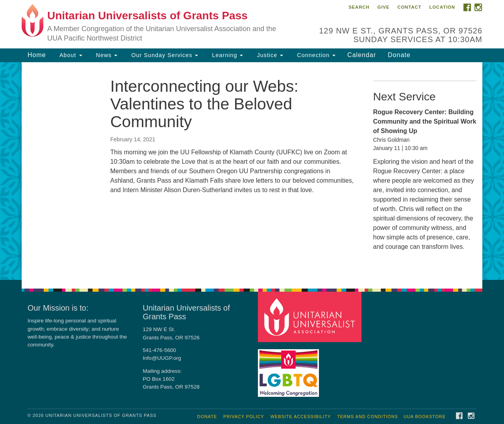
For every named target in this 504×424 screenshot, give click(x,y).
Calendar (362, 55)
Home (37, 55)
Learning (226, 55)
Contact (409, 7)
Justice (269, 55)
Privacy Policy (244, 417)
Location (442, 7)
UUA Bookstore (425, 417)
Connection (315, 55)
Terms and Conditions (368, 417)
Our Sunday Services (164, 55)
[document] (252, 171)
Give (383, 7)
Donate (399, 55)
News (106, 55)
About (70, 55)
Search (359, 7)
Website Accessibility (301, 417)
